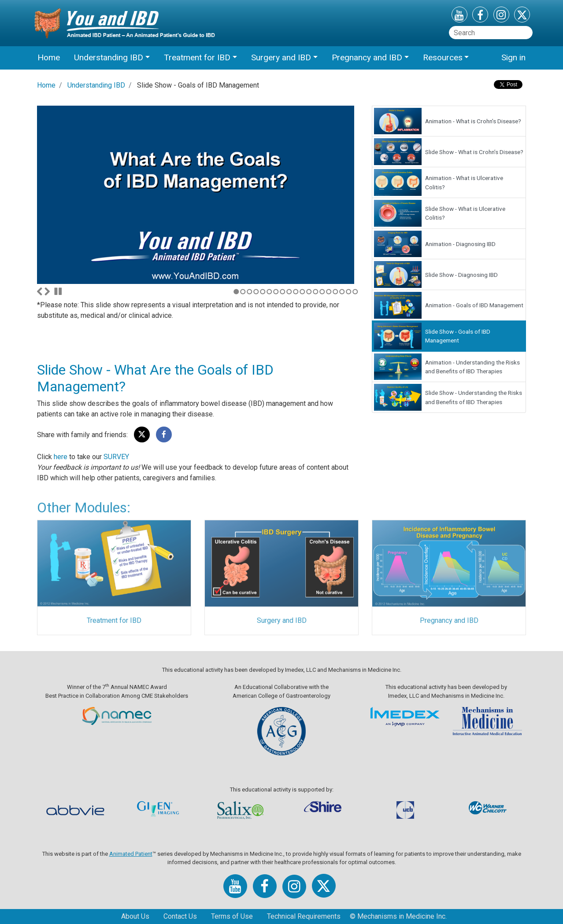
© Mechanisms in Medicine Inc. (398, 916)
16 (335, 292)
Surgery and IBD (282, 623)
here (61, 457)
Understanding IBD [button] (109, 57)
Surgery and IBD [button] (281, 57)
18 (349, 292)
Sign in (513, 57)
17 (342, 292)
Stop (58, 291)
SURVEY (116, 457)
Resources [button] (443, 57)
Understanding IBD (96, 85)
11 (302, 292)
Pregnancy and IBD (449, 623)
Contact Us (180, 916)
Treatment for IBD (114, 623)
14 (322, 292)
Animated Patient (131, 854)
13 (316, 292)
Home (49, 57)
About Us (135, 916)
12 (309, 292)
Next (47, 291)
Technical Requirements (304, 916)
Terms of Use (232, 916)
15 (329, 292)
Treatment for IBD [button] (197, 57)
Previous (40, 291)
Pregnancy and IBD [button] (367, 57)
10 (296, 292)
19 (355, 292)
